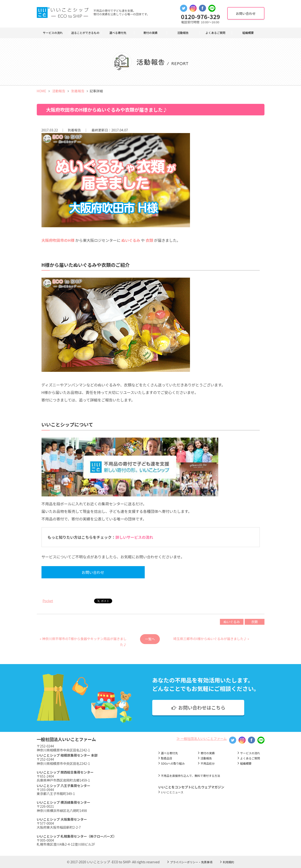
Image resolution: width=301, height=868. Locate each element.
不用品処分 (208, 763)
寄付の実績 (150, 33)
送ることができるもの (85, 33)
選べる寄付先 (118, 33)
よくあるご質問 (215, 33)
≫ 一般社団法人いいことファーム (202, 738)
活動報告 (183, 33)
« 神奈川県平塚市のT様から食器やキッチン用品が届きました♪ (83, 640)
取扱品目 (167, 758)
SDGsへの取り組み (173, 763)
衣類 (255, 622)
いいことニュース (172, 792)
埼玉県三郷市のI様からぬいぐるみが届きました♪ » (211, 639)
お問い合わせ (84, 572)
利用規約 (228, 862)
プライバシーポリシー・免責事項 (191, 862)
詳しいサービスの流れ (134, 537)
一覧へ (150, 639)
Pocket (48, 601)
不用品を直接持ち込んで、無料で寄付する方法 (191, 776)
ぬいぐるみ (232, 622)
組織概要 (248, 33)
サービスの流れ (53, 33)
